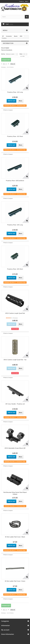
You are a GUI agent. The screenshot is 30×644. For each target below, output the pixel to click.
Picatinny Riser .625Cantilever (15, 181)
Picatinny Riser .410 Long (15, 92)
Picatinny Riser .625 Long (15, 225)
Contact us (22, 1)
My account (5, 630)
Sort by (3, 54)
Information (8, 43)
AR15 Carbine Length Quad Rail (15, 313)
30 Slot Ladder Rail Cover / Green (15, 581)
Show (21, 54)
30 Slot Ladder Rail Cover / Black (15, 537)
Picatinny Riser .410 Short (15, 136)
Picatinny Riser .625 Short (15, 269)
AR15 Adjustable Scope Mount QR (15, 448)
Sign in (27, 1)
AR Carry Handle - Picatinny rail (15, 404)
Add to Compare (9, 110)
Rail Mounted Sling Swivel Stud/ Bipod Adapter (15, 493)
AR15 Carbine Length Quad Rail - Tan (15, 360)
